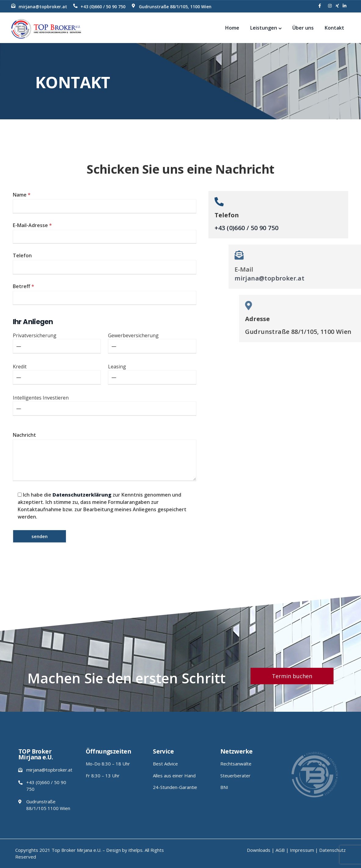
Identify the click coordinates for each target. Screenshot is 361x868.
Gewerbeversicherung (152, 343)
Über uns (303, 28)
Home (232, 28)
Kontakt (334, 28)
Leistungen (266, 28)
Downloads (259, 850)
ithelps (135, 850)
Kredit (57, 374)
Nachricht (105, 457)
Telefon (105, 263)
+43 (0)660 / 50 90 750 (103, 7)
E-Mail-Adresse (105, 233)
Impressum (302, 850)
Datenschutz (332, 850)
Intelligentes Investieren (105, 405)
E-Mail (349, 269)
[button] (292, 676)
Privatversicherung (57, 343)
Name (105, 202)
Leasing (152, 374)
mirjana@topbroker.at (43, 7)
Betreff (105, 294)
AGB (280, 850)
